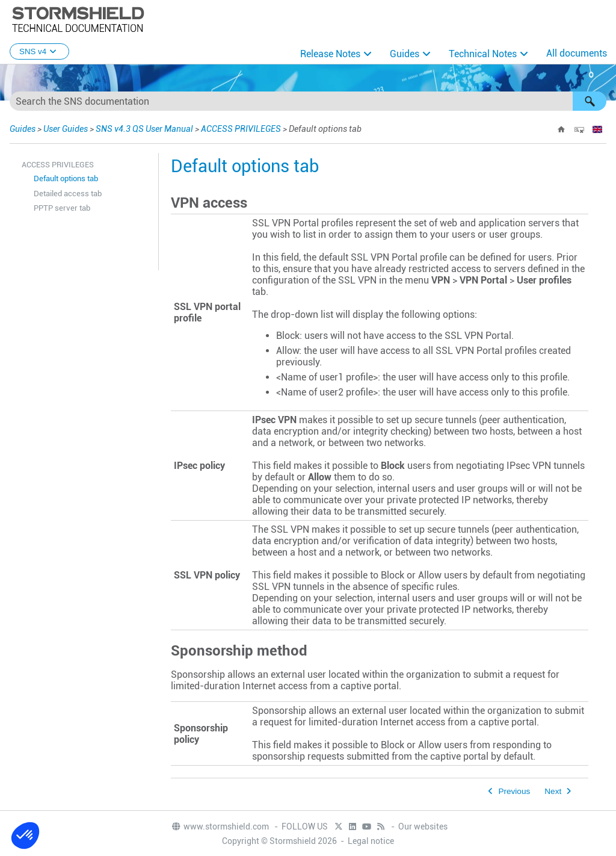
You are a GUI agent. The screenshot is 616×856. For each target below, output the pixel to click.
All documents (577, 53)
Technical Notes (483, 54)
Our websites (423, 827)
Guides (405, 54)
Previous (514, 791)
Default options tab (66, 178)
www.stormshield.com (220, 827)
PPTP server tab (62, 208)
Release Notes (330, 54)
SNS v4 (39, 51)
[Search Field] (308, 101)
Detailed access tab (68, 194)
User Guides (66, 129)
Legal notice (371, 841)
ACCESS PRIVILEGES (241, 129)
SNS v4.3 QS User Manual (145, 129)
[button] (590, 101)
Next (553, 791)
